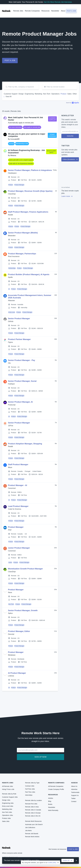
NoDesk (74, 783)
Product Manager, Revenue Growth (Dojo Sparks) (30, 191)
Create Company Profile (56, 789)
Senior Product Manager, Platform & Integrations (30, 170)
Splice (10, 613)
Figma (10, 342)
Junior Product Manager (19, 548)
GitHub (11, 321)
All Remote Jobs (7, 786)
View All (9, 97)
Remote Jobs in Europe (33, 813)
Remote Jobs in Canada (33, 810)
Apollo (10, 277)
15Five (11, 426)
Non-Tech (11, 604)
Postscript (12, 405)
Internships (29, 795)
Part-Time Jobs (30, 792)
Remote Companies (32, 11)
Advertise (74, 789)
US (18, 177)
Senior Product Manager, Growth (23, 610)
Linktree (11, 676)
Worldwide (21, 659)
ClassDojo (12, 194)
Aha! (10, 530)
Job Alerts (28, 831)
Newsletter (55, 11)
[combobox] (60, 87)
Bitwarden (12, 236)
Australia (20, 305)
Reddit (10, 215)
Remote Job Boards (32, 834)
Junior (10, 562)
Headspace (12, 173)
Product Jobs (6, 818)
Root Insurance (14, 256)
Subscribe (70, 136)
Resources (53, 795)
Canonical (12, 488)
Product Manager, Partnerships (22, 254)
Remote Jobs (18, 11)
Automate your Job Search (34, 824)
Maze (10, 467)
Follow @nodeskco (70, 159)
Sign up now (40, 757)
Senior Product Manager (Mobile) (23, 233)
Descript (11, 634)
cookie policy (52, 863)
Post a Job (73, 849)
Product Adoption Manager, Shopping (25, 444)
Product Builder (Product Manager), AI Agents (29, 274)
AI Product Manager (17, 673)
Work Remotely (53, 810)
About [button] (63, 11)
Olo (9, 363)
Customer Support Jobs (10, 797)
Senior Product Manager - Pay (22, 360)
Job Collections (30, 828)
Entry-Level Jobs (8, 806)
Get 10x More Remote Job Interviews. (58, 2)
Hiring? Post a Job (8, 789)
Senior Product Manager (19, 319)
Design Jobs (6, 800)
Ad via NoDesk (66, 187)
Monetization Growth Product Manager (25, 569)
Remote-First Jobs (31, 804)
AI (9, 289)
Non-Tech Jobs (7, 812)
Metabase (12, 655)
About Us (74, 786)
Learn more (67, 196)
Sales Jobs (6, 821)
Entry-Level (12, 312)
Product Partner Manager (19, 339)
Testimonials (75, 792)
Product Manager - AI (18, 485)
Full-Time (24, 180)
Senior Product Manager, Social (22, 381)
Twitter (73, 798)
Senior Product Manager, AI (20, 402)
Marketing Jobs (7, 809)
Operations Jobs (7, 815)
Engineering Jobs (8, 803)
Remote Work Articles (32, 837)
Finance (11, 226)
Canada (20, 471)
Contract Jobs (30, 786)
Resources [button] (45, 11)
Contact (74, 801)
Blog (50, 801)
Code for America (15, 509)
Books (50, 804)
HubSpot (11, 384)
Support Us (75, 795)
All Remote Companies (56, 786)
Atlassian (11, 300)
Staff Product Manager (18, 465)
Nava (10, 592)
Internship (24, 308)
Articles (51, 798)
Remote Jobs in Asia (32, 807)
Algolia (73, 103)
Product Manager (19, 185)
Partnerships (12, 268)
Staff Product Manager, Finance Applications (28, 212)
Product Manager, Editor (19, 631)
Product (13, 180)
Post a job (71, 11)
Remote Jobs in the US (33, 816)
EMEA (20, 492)
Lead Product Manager (18, 506)
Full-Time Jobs (30, 789)
